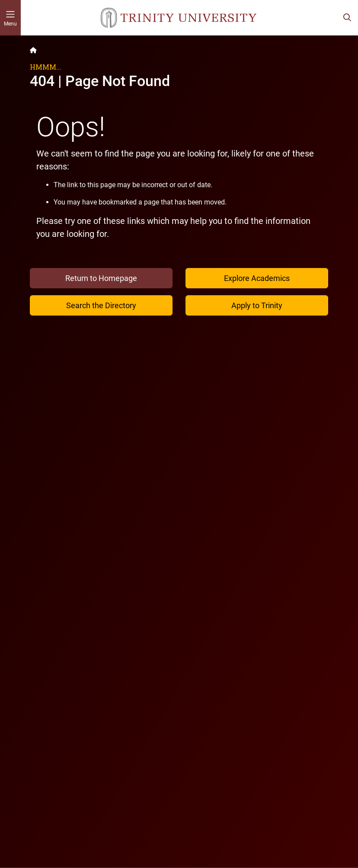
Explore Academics (257, 278)
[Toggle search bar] (347, 18)
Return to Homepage (101, 278)
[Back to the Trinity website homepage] (33, 50)
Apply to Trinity (257, 305)
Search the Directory (101, 305)
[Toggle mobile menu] (10, 18)
